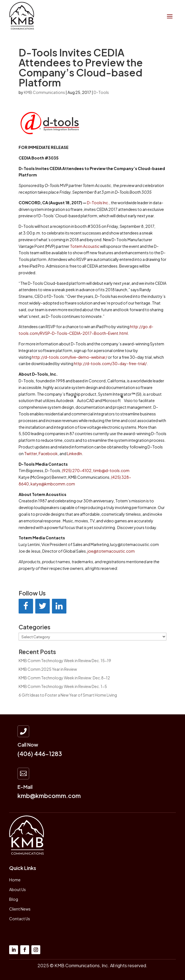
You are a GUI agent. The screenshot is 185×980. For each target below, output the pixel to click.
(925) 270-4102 (77, 470)
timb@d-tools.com (111, 470)
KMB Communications (44, 92)
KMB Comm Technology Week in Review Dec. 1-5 (63, 686)
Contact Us (20, 919)
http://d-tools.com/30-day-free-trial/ (110, 363)
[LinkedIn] (59, 606)
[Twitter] (42, 606)
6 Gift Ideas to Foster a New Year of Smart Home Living (68, 695)
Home (15, 880)
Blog (14, 899)
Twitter (31, 453)
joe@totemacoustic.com (111, 551)
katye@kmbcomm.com (53, 484)
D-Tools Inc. (98, 203)
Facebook (48, 453)
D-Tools (101, 92)
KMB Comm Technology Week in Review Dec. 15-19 (65, 660)
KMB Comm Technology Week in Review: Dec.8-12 (64, 678)
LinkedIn (74, 453)
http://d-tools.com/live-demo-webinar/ (70, 357)
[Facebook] (26, 606)
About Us (17, 889)
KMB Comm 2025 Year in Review (48, 669)
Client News (20, 909)
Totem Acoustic (85, 246)
